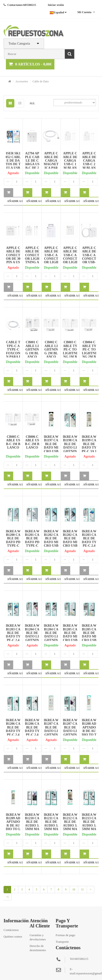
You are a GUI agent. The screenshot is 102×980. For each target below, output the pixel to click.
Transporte (62, 942)
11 (82, 889)
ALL (32, 103)
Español (58, 12)
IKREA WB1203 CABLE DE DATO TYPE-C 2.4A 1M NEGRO (13, 636)
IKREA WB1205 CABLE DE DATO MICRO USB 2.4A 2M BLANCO (70, 636)
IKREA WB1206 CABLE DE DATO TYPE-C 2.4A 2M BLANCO (13, 731)
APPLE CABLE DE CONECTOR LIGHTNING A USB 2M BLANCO (32, 259)
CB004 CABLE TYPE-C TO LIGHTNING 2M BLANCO (89, 351)
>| (7, 897)
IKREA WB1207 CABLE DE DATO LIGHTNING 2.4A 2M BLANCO (51, 733)
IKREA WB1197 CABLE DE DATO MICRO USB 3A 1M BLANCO (51, 448)
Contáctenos (11, 930)
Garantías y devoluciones (38, 937)
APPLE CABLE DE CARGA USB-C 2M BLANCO (89, 162)
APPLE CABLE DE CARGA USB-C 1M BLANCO (70, 162)
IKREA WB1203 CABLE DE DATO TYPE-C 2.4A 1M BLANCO (89, 542)
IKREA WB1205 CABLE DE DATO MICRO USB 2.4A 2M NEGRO (89, 636)
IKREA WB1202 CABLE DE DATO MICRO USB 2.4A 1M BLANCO (51, 542)
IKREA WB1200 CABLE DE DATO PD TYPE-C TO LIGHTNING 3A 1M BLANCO (13, 546)
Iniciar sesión (56, 5)
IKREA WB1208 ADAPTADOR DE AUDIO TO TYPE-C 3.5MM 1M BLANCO (89, 733)
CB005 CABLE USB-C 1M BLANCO (13, 442)
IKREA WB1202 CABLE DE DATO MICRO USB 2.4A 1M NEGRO (70, 542)
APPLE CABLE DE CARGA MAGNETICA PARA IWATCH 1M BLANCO (51, 166)
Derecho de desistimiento (38, 948)
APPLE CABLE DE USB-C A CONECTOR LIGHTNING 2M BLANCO (70, 261)
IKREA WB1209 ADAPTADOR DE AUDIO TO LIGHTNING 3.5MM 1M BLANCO (13, 829)
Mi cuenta (86, 12)
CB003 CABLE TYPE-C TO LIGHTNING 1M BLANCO (70, 351)
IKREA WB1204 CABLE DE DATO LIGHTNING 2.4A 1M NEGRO (51, 638)
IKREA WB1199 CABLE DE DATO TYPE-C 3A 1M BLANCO (89, 448)
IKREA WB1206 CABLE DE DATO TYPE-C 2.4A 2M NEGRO (32, 731)
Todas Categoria (19, 44)
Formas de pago (65, 935)
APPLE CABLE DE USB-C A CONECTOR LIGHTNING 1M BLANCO (51, 261)
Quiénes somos (13, 936)
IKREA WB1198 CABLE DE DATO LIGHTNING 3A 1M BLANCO (70, 448)
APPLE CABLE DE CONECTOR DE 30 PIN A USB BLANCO (13, 259)
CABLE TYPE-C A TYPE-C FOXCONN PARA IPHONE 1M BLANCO (13, 355)
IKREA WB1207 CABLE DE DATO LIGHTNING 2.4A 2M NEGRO (70, 733)
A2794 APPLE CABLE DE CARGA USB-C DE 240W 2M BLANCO (32, 164)
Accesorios (22, 81)
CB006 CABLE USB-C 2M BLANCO (32, 442)
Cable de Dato (41, 81)
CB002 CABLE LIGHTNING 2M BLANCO (51, 349)
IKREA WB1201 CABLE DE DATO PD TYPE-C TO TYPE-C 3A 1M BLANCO (32, 544)
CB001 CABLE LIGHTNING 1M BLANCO (32, 349)
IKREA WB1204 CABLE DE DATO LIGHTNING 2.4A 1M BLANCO (32, 638)
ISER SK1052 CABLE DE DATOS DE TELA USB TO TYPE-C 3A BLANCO (13, 166)
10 (74, 889)
